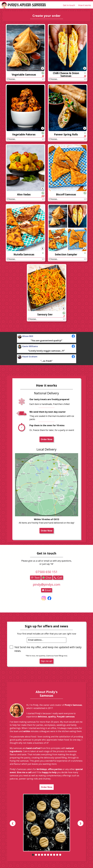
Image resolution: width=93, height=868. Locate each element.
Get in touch (69, 5)
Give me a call (24, 772)
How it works (85, 5)
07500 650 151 (47, 572)
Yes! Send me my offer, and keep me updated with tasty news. (46, 649)
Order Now (47, 439)
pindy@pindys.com (47, 584)
